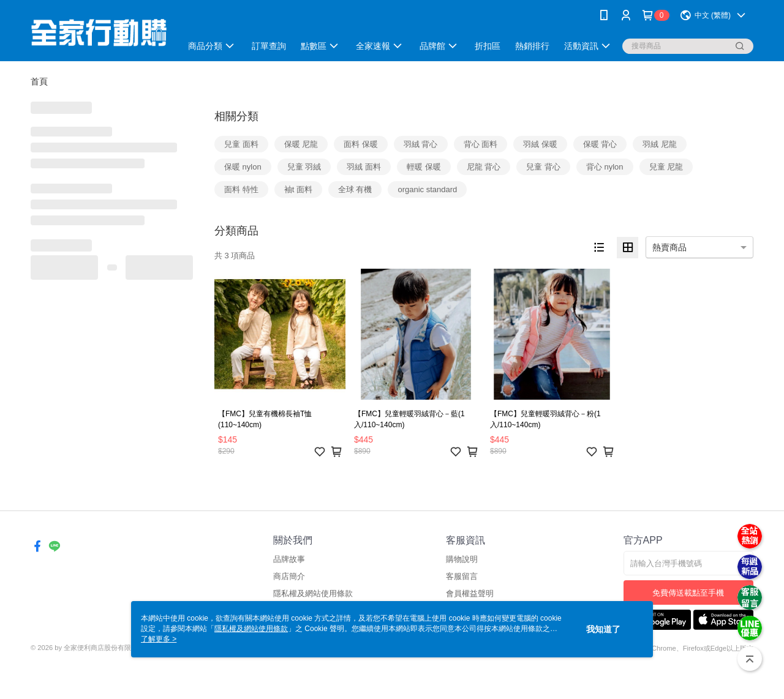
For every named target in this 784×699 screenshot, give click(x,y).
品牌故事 (289, 559)
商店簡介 (289, 576)
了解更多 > (159, 639)
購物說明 (462, 559)
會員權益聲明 (470, 593)
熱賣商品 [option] (669, 247)
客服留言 (462, 576)
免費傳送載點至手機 (688, 593)
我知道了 (603, 629)
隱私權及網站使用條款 (313, 593)
